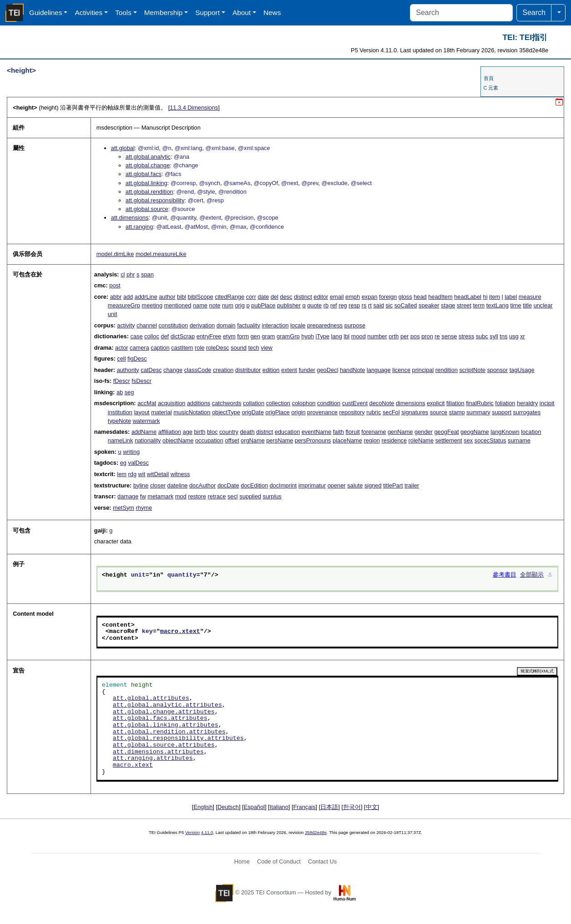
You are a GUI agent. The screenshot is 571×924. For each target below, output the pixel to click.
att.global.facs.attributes (160, 718)
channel (147, 325)
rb (326, 305)
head (420, 297)
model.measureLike (161, 254)
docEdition (254, 485)
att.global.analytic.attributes (167, 705)
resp (354, 305)
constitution (173, 325)
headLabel (468, 297)
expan (370, 297)
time (515, 305)
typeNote (119, 421)
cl (123, 274)
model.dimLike (115, 254)
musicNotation (192, 412)
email (337, 297)
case (136, 336)
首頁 (489, 78)
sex (468, 440)
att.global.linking (147, 183)
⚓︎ (550, 575)
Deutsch (228, 807)
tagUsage (522, 370)
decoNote (382, 403)
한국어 (352, 807)
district (265, 432)
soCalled (406, 305)
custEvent (355, 403)
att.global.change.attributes (164, 712)
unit (113, 314)
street (464, 305)
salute (355, 485)
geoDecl (327, 370)
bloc (212, 432)
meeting (152, 305)
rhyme (144, 508)
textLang (498, 305)
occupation (209, 440)
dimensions (411, 403)
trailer (412, 485)
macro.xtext (180, 632)
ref (334, 305)
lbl (346, 336)
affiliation (170, 432)
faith (339, 432)
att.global (123, 148)
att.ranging (139, 227)
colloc (152, 336)
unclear (543, 305)
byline (141, 485)
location (531, 432)
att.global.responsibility (155, 200)
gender (424, 432)
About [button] (242, 13)
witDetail (158, 474)
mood (359, 336)
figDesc (137, 359)
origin (298, 412)
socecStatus (490, 440)
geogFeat (446, 432)
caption (160, 348)
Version (192, 832)
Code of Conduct (279, 861)
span (147, 274)
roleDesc (218, 348)
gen (255, 336)
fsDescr (141, 381)
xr (523, 336)
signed (373, 485)
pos (415, 336)
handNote (353, 370)
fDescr (122, 381)
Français (305, 807)
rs (364, 305)
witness (180, 474)
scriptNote (472, 370)
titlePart (393, 485)
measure (530, 297)
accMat (147, 403)
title (527, 305)
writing (131, 452)
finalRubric (480, 403)
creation (223, 370)
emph (353, 297)
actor (121, 348)
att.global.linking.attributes (166, 725)
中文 (372, 807)
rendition (447, 370)
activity (126, 325)
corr (251, 297)
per (405, 336)
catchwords (227, 403)
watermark (147, 421)
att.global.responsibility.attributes (178, 738)
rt (370, 305)
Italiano (279, 807)
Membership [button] (164, 13)
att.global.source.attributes (164, 745)
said (378, 305)
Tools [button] (123, 13)
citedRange (230, 297)
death (248, 432)
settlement (449, 440)
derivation (202, 325)
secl (233, 496)
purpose (355, 325)
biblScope (201, 297)
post (115, 285)
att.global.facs (144, 174)
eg (123, 463)
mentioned (178, 305)
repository (352, 412)
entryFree (209, 336)
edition (271, 370)
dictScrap (183, 336)
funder (307, 370)
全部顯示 (532, 575)
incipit (547, 403)
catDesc (151, 370)
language (379, 370)
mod (181, 496)
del (275, 297)
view (267, 348)
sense (449, 336)
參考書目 (505, 575)
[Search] (461, 13)
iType (322, 336)
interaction (275, 325)
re (437, 336)
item (495, 297)
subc (482, 336)
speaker (429, 305)
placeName (347, 440)
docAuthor (202, 485)
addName (144, 432)
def (165, 336)
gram (268, 336)
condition (329, 403)
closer (158, 485)
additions (199, 403)
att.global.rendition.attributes (169, 732)
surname (519, 440)
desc (286, 297)
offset (232, 440)
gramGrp (288, 336)
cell (121, 359)
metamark (160, 496)
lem (122, 474)
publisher (289, 305)
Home (242, 861)
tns (503, 336)
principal (423, 370)
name (200, 305)
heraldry (527, 403)
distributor (248, 370)
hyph (308, 336)
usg (514, 336)
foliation (505, 403)
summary (478, 412)
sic (389, 305)
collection (278, 403)
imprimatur (312, 485)
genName (400, 432)
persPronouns (313, 440)
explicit (436, 403)
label (511, 297)
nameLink (121, 440)
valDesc (139, 463)
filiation (455, 403)
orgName (253, 440)
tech (253, 348)
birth (200, 432)
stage (448, 305)
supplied (250, 496)
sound (239, 348)
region (372, 440)
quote (314, 305)
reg (343, 305)
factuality (249, 325)
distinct (303, 297)
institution (120, 412)
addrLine (146, 297)
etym (229, 336)
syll (494, 336)
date (263, 297)
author (167, 297)
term (479, 305)
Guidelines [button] (46, 13)
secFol (391, 412)
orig (240, 305)
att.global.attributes (151, 698)
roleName (421, 440)
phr (131, 274)
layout (141, 412)
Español (254, 807)
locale (298, 325)
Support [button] (207, 13)
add (128, 297)
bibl (182, 297)
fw (143, 496)
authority (128, 370)
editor (321, 297)
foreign (388, 297)
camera (139, 348)
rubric (374, 412)
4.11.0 (207, 832)
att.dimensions (130, 218)
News (272, 13)
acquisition (172, 403)
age (188, 432)
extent (289, 370)
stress (466, 336)
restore (197, 496)
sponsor (498, 370)
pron (427, 336)
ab (120, 392)
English (203, 807)
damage (128, 496)
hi (485, 297)
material (162, 412)
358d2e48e (316, 832)
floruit (352, 432)
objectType (226, 412)
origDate (253, 412)
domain (226, 325)
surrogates (527, 412)
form (243, 336)
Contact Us (322, 861)
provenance (322, 412)
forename (374, 432)
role (200, 348)
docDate (228, 485)
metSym (124, 508)
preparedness (325, 325)
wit (142, 474)
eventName (316, 432)
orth (394, 336)
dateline (178, 485)
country (229, 432)
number (377, 336)
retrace (217, 496)
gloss (405, 297)
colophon (304, 403)
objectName (178, 440)
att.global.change (148, 165)
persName (280, 440)
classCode (198, 370)
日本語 (329, 807)
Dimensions (194, 108)
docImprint (283, 485)
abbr (116, 297)
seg (129, 392)
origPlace (277, 412)
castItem (182, 348)
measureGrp (124, 305)
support (502, 412)
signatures (415, 412)
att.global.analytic (148, 157)
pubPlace (263, 305)
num (228, 305)
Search (534, 13)
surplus (272, 496)
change (173, 370)
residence (394, 440)
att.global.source (147, 209)
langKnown (505, 432)
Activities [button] (88, 13)
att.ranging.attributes (153, 758)
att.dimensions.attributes (158, 752)
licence (401, 370)
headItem (440, 297)
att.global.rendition (149, 192)
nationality (148, 440)
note (215, 305)
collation (254, 403)
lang (337, 336)
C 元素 (491, 88)
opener (337, 485)
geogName (475, 432)
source (439, 412)
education (288, 432)
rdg (133, 474)
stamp (457, 412)
